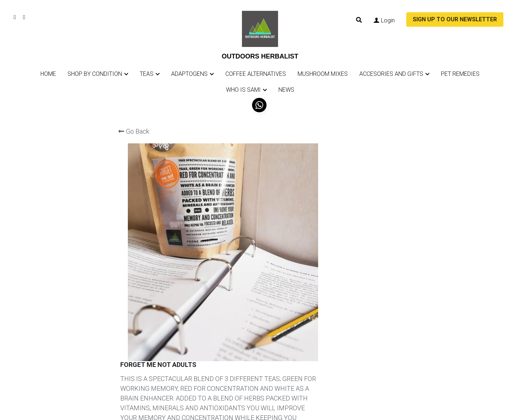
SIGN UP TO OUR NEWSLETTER (455, 19)
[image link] (260, 28)
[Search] (359, 20)
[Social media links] (15, 17)
